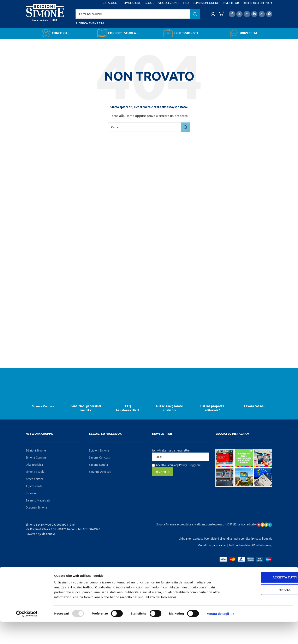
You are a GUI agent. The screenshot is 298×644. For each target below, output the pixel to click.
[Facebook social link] (232, 14)
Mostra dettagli (218, 636)
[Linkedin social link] (254, 14)
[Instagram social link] (247, 14)
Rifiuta (263, 612)
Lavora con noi (254, 406)
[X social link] (239, 14)
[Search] (138, 14)
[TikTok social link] (262, 14)
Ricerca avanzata (90, 23)
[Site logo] (45, 17)
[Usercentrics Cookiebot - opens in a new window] (27, 636)
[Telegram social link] (269, 14)
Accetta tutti (264, 599)
